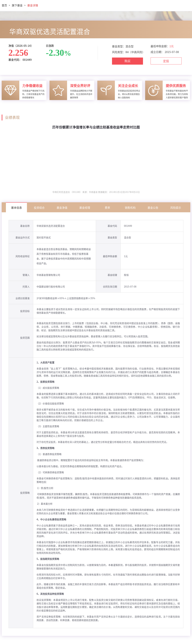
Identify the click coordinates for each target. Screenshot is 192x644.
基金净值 (62, 208)
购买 (127, 61)
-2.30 (55, 53)
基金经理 (85, 208)
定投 (166, 61)
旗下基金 (17, 5)
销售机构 (130, 208)
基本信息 (17, 208)
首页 (4, 5)
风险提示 (176, 208)
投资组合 (39, 208)
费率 (107, 208)
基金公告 (153, 208)
